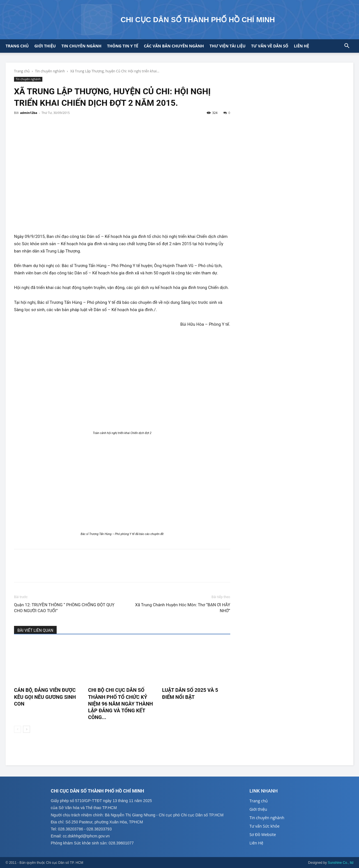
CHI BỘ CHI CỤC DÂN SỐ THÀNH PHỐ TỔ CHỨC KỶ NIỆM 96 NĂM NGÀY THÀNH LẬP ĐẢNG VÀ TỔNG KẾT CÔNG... (120, 704)
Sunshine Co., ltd (341, 863)
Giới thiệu (45, 46)
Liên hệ (302, 46)
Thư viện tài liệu (227, 46)
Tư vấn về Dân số (270, 46)
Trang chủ (17, 46)
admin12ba (28, 113)
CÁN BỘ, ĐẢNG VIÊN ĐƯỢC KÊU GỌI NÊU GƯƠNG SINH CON (45, 697)
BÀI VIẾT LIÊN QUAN (35, 630)
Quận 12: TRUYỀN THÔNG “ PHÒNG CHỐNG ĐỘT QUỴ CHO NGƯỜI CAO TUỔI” (64, 608)
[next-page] (27, 729)
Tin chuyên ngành (81, 46)
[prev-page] (18, 729)
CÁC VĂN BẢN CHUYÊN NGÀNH (174, 46)
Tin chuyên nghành (50, 71)
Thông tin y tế (123, 46)
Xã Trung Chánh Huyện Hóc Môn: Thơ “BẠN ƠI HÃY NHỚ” (183, 608)
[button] (347, 46)
